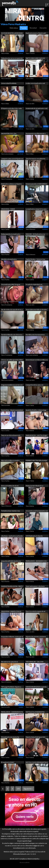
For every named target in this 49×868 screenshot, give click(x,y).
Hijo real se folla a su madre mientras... (10, 461)
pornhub (20, 154)
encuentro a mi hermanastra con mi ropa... (37, 511)
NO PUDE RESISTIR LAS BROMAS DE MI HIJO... (12, 33)
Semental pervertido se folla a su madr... (37, 360)
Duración (43, 28)
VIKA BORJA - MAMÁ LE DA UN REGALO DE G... (11, 612)
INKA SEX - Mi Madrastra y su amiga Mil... (35, 234)
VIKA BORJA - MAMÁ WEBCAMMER (8, 209)
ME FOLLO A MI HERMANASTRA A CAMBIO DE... (37, 763)
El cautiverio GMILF (8, 762)
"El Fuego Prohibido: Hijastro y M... (11, 687)
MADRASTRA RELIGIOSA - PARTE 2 (12, 586)
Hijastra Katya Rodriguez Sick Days (36, 737)
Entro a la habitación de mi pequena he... (10, 486)
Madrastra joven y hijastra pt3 (36, 33)
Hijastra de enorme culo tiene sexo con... (36, 637)
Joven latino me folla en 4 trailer (36, 310)
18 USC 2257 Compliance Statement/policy (24, 859)
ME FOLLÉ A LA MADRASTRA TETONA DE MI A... (35, 712)
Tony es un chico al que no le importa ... (11, 436)
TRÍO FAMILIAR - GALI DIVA (35, 662)
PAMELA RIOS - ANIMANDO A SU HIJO (36, 561)
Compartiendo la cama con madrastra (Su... (35, 385)
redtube (20, 757)
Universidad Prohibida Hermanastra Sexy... (9, 84)
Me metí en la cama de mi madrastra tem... (10, 662)
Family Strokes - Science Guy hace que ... (35, 259)
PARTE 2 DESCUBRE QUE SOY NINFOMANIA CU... (35, 58)
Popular (24, 28)
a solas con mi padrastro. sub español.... (35, 84)
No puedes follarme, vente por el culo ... (12, 637)
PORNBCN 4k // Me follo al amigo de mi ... (36, 461)
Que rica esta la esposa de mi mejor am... (36, 612)
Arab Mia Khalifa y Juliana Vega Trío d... (36, 410)
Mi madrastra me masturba (10, 737)
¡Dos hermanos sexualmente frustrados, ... (36, 159)
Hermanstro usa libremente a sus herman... (36, 134)
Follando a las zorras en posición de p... (12, 58)
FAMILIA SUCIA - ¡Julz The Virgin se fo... (36, 436)
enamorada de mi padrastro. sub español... (37, 109)
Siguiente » (28, 789)
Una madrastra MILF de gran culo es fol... (11, 285)
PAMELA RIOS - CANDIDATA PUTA (12, 712)
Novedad (33, 28)
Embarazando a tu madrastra (11, 234)
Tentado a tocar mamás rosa (11, 511)
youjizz (21, 707)
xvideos (21, 53)
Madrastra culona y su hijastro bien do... (11, 184)
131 (18, 789)
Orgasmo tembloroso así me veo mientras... (12, 385)
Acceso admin (25, 862)
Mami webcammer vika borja (35, 586)
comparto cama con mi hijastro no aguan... (12, 159)
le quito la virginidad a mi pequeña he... (34, 285)
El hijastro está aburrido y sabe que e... (11, 109)
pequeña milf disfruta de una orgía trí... (11, 561)
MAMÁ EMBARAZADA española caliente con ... (36, 687)
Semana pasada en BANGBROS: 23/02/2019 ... (36, 184)
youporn (20, 78)
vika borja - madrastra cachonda (12, 536)
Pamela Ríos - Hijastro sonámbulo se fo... (12, 410)
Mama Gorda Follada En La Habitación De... (34, 486)
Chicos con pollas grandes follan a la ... (12, 360)
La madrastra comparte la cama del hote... (36, 209)
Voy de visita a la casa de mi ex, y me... (12, 310)
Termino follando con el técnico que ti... (12, 335)
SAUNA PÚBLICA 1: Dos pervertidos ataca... (9, 134)
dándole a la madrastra (9, 259)
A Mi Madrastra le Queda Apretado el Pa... (34, 536)
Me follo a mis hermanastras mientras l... (35, 335)
